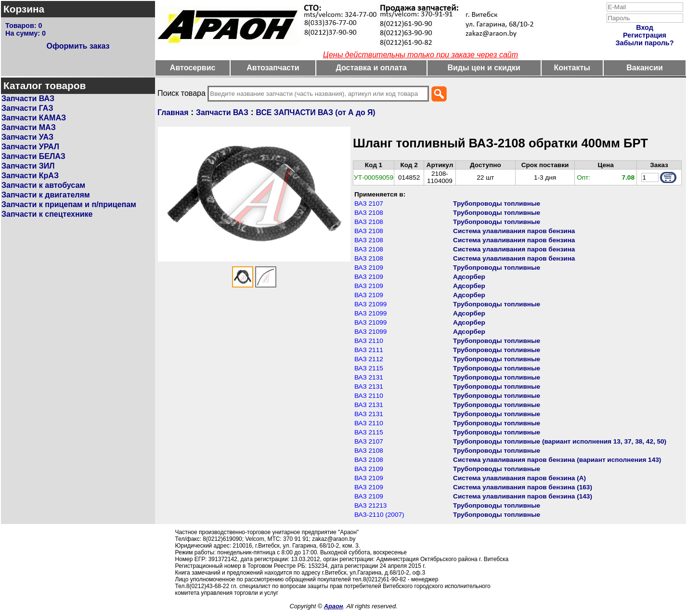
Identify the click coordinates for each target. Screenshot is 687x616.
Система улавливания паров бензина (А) (519, 478)
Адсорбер (469, 277)
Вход (645, 27)
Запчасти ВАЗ (28, 98)
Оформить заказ (78, 46)
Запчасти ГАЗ (27, 108)
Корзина (24, 9)
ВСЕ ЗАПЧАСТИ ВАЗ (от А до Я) (316, 112)
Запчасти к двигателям (46, 195)
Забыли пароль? (645, 43)
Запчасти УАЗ (27, 137)
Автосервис (193, 68)
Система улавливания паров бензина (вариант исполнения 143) (557, 460)
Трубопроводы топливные (497, 203)
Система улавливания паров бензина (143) (523, 496)
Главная (173, 112)
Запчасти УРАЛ (30, 147)
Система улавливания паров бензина (514, 231)
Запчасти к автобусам (43, 185)
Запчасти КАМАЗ (34, 118)
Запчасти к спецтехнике (47, 214)
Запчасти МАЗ (29, 127)
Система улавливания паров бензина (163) (523, 487)
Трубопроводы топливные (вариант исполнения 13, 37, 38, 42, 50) (560, 441)
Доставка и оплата (371, 68)
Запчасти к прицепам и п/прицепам (69, 204)
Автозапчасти (273, 68)
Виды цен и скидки (484, 68)
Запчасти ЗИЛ (28, 166)
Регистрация (645, 35)
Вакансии (645, 68)
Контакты (572, 68)
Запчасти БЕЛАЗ (33, 156)
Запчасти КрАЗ (30, 176)
